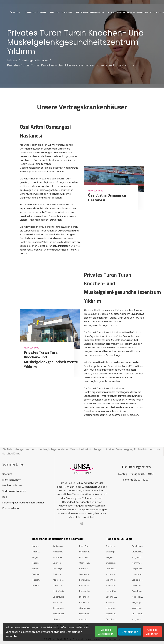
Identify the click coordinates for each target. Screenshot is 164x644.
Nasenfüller (58, 614)
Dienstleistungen (12, 480)
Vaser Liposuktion (140, 608)
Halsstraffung (112, 602)
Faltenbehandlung (88, 614)
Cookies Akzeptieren (106, 632)
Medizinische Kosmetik (68, 539)
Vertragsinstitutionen (35, 60)
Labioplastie (138, 580)
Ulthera (56, 619)
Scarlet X (84, 569)
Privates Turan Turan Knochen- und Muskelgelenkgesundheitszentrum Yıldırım (70, 65)
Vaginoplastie (139, 602)
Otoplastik (137, 569)
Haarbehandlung (41, 546)
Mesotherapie (60, 552)
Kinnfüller (57, 602)
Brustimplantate (114, 552)
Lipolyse (57, 563)
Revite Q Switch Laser (63, 569)
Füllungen (84, 597)
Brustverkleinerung (141, 552)
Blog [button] (111, 12)
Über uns (7, 474)
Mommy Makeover (141, 563)
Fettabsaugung (113, 569)
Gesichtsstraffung (115, 619)
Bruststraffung (139, 546)
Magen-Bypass (140, 557)
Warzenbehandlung (89, 574)
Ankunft (83, 619)
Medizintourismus (12, 485)
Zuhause (12, 60)
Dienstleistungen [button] (36, 12)
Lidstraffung (112, 591)
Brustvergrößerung (115, 546)
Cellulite (57, 574)
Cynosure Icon (86, 602)
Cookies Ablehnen (152, 632)
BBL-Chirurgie (139, 614)
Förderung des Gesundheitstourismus (23, 503)
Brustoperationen (114, 563)
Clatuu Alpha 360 (88, 608)
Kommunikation (11, 508)
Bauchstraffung (140, 591)
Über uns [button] (15, 12)
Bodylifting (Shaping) (116, 614)
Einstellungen (130, 632)
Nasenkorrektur (113, 574)
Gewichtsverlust (140, 585)
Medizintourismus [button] (62, 12)
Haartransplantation (46, 539)
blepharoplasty (113, 608)
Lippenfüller (58, 597)
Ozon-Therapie (87, 563)
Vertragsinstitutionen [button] (90, 12)
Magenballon (112, 557)
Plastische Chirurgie (119, 539)
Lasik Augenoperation (116, 580)
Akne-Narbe (59, 580)
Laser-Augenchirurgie (143, 574)
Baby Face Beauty (88, 546)
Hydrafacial (59, 591)
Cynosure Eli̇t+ (60, 608)
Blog (5, 497)
